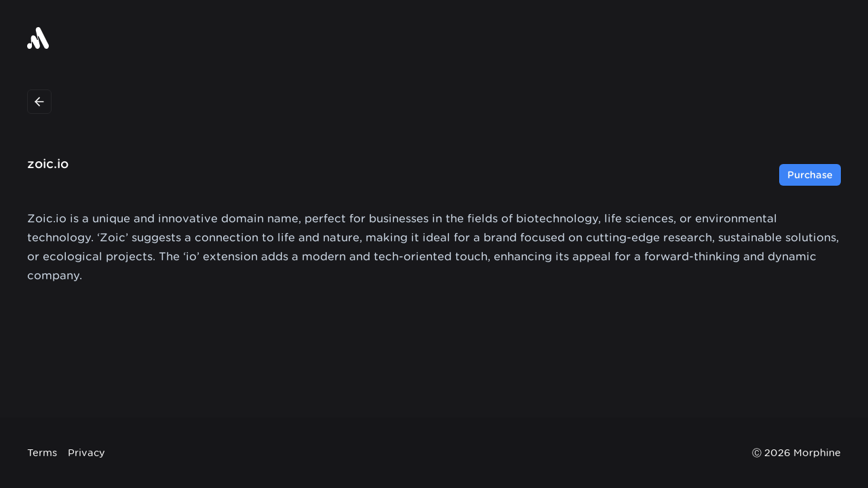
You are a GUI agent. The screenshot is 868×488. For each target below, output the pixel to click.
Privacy (86, 452)
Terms (42, 452)
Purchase (810, 175)
